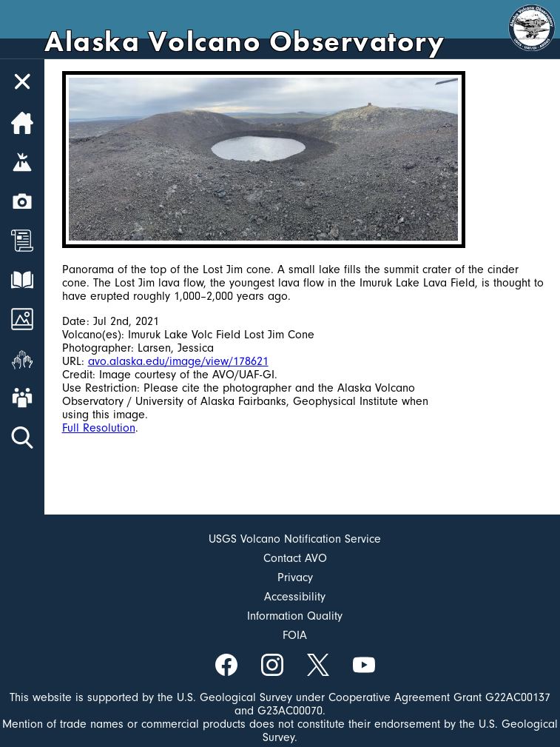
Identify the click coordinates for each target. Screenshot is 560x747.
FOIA (295, 635)
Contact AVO (295, 558)
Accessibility (295, 597)
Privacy (295, 577)
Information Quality (295, 616)
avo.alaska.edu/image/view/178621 (178, 361)
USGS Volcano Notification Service (295, 539)
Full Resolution (99, 428)
